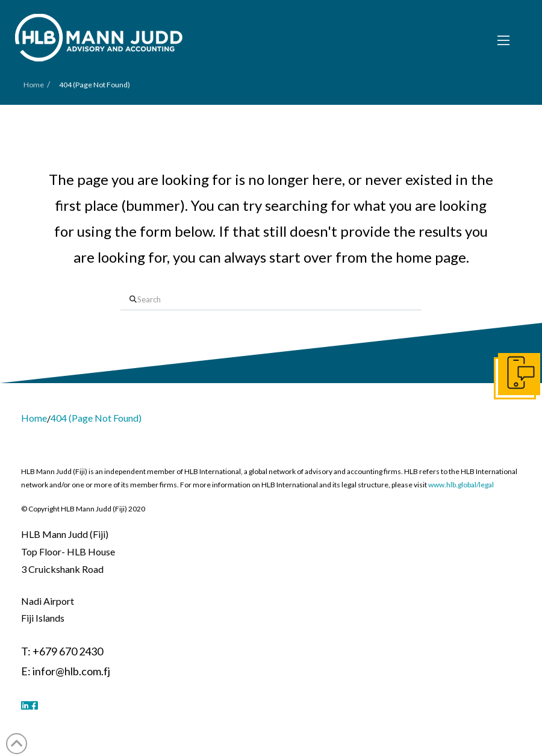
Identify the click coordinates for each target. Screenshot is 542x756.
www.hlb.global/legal (461, 485)
